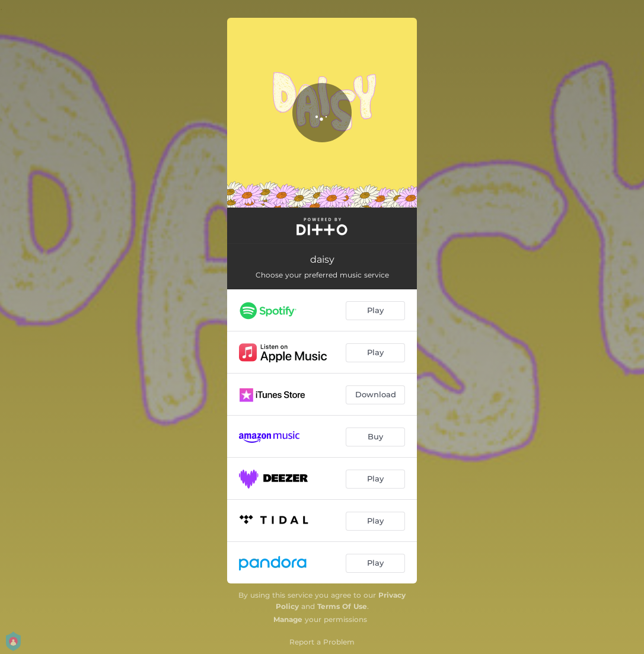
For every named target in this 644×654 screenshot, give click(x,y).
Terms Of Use (342, 606)
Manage (288, 619)
